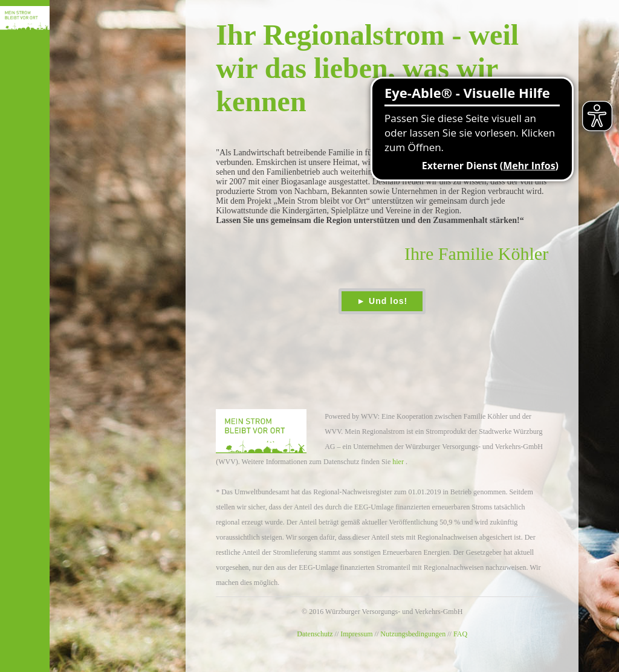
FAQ (460, 634)
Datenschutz (315, 634)
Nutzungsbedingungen (413, 634)
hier (398, 462)
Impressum (356, 634)
